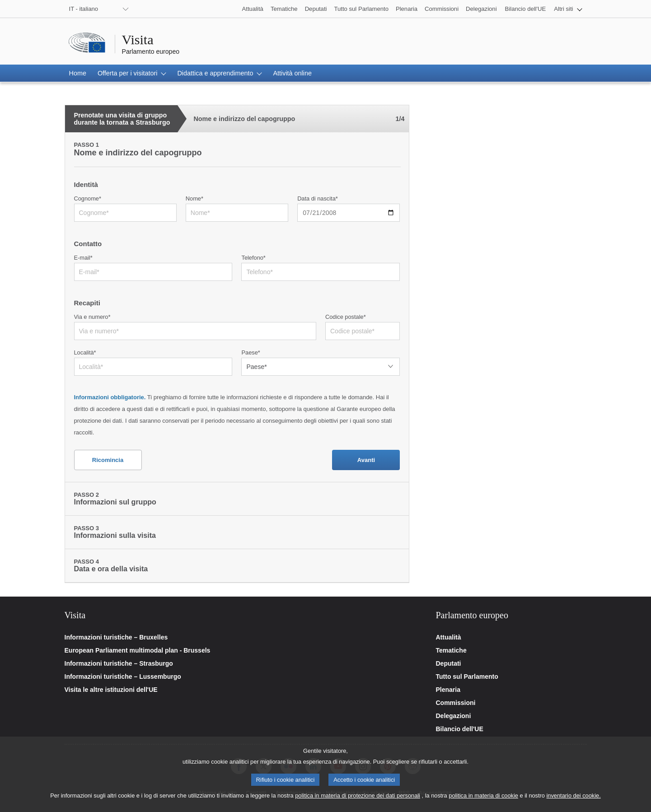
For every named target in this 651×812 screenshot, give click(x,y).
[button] (568, 9)
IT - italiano (84, 9)
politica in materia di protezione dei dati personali (358, 802)
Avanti (366, 460)
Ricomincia (108, 460)
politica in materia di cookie (483, 802)
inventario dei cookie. (574, 802)
